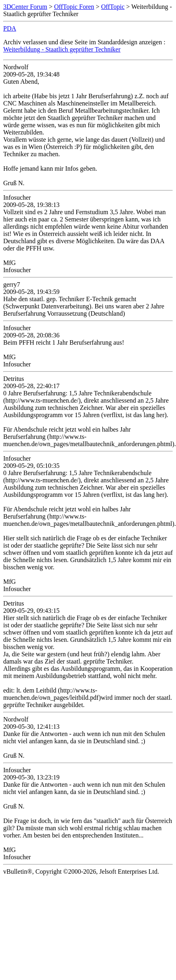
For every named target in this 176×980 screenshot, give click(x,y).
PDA (10, 28)
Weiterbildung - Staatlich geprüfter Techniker (62, 49)
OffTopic (113, 7)
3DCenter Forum (25, 7)
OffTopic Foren (74, 7)
